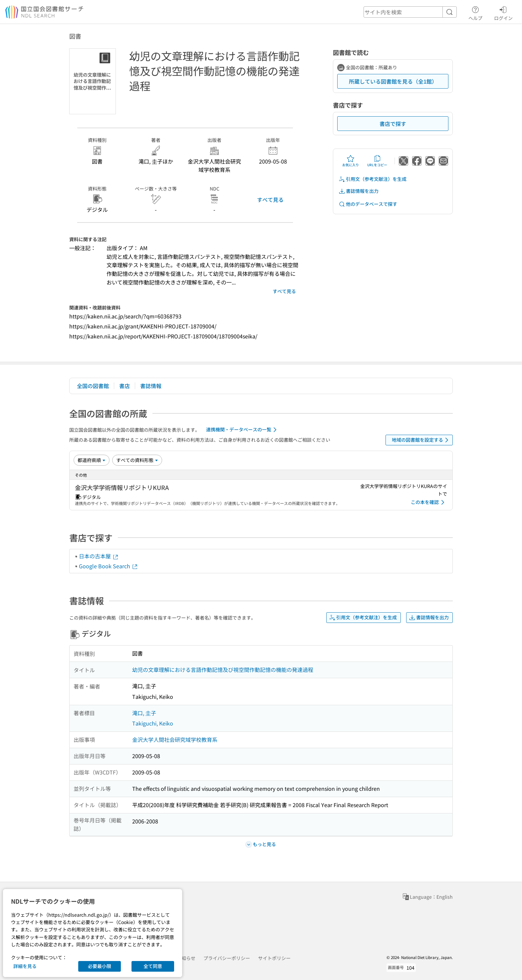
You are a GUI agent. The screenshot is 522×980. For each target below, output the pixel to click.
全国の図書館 (93, 386)
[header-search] (410, 12)
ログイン (503, 12)
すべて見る (270, 200)
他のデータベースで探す (368, 204)
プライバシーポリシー (227, 958)
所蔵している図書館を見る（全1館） (393, 81)
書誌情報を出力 (359, 191)
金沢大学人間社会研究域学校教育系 (175, 739)
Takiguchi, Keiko (153, 723)
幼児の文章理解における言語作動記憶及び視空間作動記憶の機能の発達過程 (223, 670)
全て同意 (153, 966)
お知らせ (186, 958)
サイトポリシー (274, 958)
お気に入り (351, 161)
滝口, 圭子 (144, 713)
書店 (125, 386)
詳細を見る (25, 966)
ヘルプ (475, 12)
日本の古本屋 (99, 556)
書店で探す (393, 124)
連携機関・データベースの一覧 (243, 430)
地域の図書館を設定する (421, 440)
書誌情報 (151, 386)
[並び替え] (92, 460)
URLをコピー (377, 161)
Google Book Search (109, 566)
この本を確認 (429, 502)
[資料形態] (137, 460)
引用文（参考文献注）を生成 (373, 179)
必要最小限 (100, 966)
